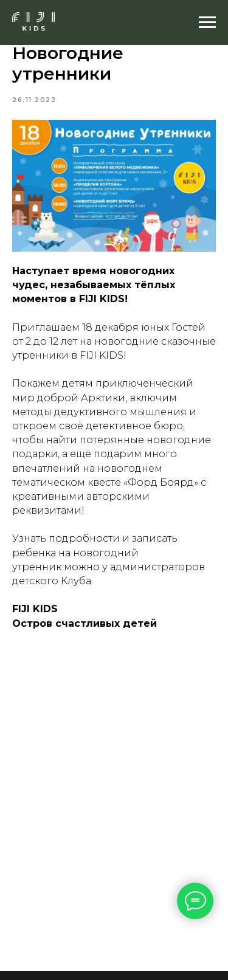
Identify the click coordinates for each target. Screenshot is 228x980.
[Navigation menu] (207, 22)
